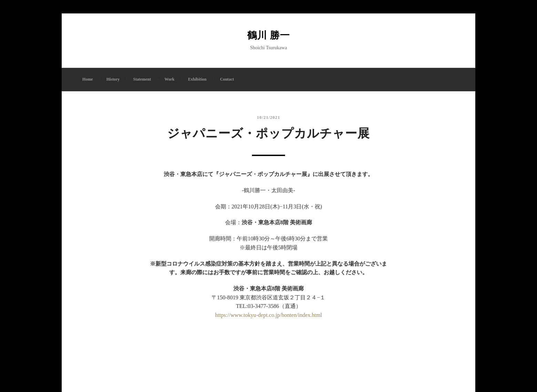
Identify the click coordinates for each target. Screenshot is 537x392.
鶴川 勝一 (268, 35)
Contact (227, 79)
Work (169, 79)
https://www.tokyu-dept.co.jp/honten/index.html (268, 315)
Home (88, 79)
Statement (142, 79)
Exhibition (197, 79)
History (113, 79)
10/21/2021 (268, 117)
